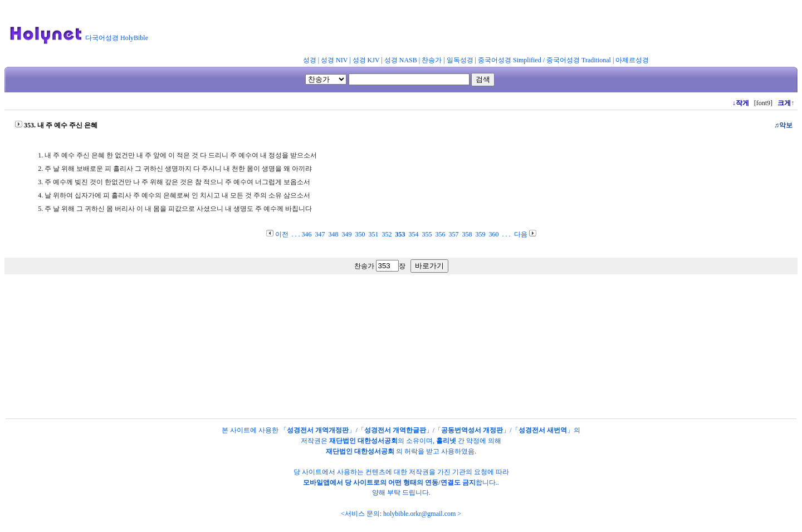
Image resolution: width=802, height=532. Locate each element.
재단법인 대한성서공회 (363, 441)
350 (360, 234)
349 (347, 234)
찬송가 (432, 60)
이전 (282, 234)
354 (414, 234)
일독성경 (460, 60)
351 (374, 234)
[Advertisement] (428, 30)
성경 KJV (366, 60)
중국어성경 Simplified (510, 60)
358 (467, 234)
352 (387, 234)
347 (320, 234)
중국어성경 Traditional (579, 60)
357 (454, 234)
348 (334, 234)
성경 (310, 60)
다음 (521, 234)
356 (441, 234)
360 (494, 234)
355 (427, 234)
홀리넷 (446, 441)
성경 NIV (334, 60)
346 (307, 234)
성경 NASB (401, 60)
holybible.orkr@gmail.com (419, 514)
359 (481, 234)
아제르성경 (632, 60)
